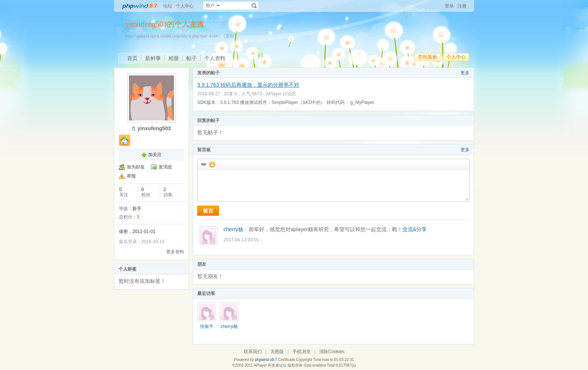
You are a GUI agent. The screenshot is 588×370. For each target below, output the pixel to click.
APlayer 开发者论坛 (270, 365)
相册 (174, 58)
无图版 (277, 352)
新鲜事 (153, 58)
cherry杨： (236, 229)
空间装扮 (427, 57)
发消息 (165, 167)
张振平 (207, 326)
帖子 (192, 58)
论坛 (168, 6)
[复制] (230, 36)
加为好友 (136, 167)
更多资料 (175, 252)
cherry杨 (229, 326)
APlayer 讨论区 (281, 94)
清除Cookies (332, 352)
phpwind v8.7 (266, 360)
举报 (131, 176)
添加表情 (212, 164)
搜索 (254, 6)
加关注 (155, 155)
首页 (132, 58)
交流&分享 (415, 229)
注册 (462, 6)
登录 (449, 6)
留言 (208, 211)
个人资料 (215, 58)
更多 (465, 73)
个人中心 (185, 6)
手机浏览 (301, 352)
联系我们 (253, 352)
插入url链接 (203, 164)
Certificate (286, 360)
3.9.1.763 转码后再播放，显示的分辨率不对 (248, 85)
